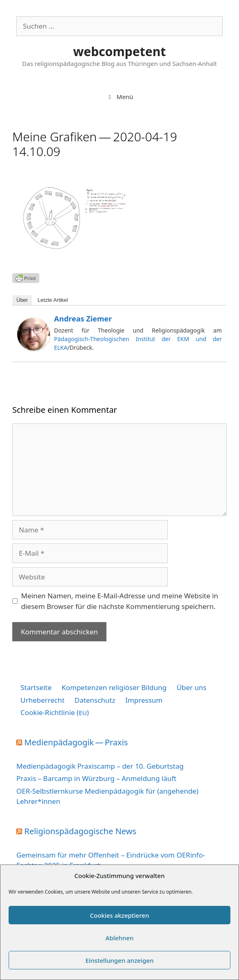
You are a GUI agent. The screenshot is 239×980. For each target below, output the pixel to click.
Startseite (36, 687)
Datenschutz (95, 700)
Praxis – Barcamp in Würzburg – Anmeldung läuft (96, 778)
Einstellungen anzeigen (120, 960)
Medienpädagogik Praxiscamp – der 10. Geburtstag (100, 766)
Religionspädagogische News (80, 831)
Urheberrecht (43, 700)
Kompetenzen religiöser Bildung (114, 687)
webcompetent (120, 51)
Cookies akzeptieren (120, 915)
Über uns (191, 687)
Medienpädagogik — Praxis (76, 742)
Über (22, 300)
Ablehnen (120, 938)
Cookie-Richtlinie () (55, 712)
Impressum (144, 700)
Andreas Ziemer (83, 319)
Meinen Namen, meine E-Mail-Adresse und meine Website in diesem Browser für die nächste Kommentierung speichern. (120, 601)
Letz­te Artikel (53, 300)
